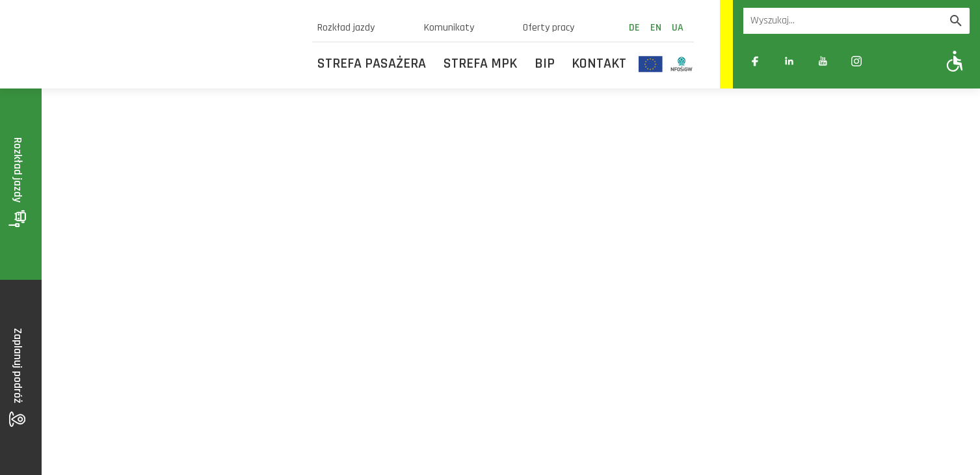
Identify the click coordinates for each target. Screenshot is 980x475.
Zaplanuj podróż (18, 377)
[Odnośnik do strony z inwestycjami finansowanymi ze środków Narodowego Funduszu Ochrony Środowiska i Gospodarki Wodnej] (682, 64)
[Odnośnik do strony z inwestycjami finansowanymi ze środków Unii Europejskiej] (651, 64)
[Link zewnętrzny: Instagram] (856, 61)
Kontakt (599, 64)
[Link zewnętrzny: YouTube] (823, 61)
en (656, 28)
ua (678, 28)
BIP (545, 64)
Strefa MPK (480, 64)
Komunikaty (449, 28)
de (634, 28)
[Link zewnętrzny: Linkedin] (789, 61)
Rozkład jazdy (346, 28)
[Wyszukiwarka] (843, 21)
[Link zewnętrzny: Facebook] (755, 61)
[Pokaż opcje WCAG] (955, 61)
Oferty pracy (549, 28)
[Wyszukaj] (956, 21)
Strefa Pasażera (372, 64)
